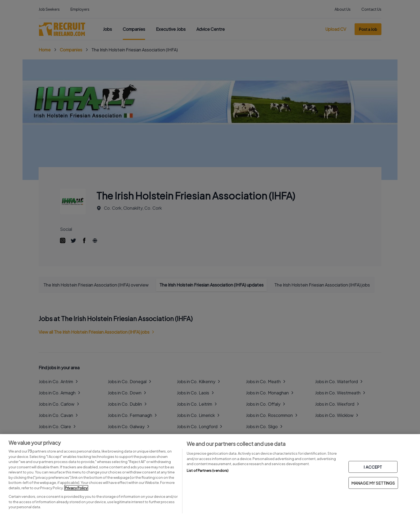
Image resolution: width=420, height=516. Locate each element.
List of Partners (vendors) (208, 470)
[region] (210, 475)
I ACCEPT (373, 467)
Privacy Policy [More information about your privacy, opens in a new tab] (76, 488)
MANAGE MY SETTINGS (373, 483)
